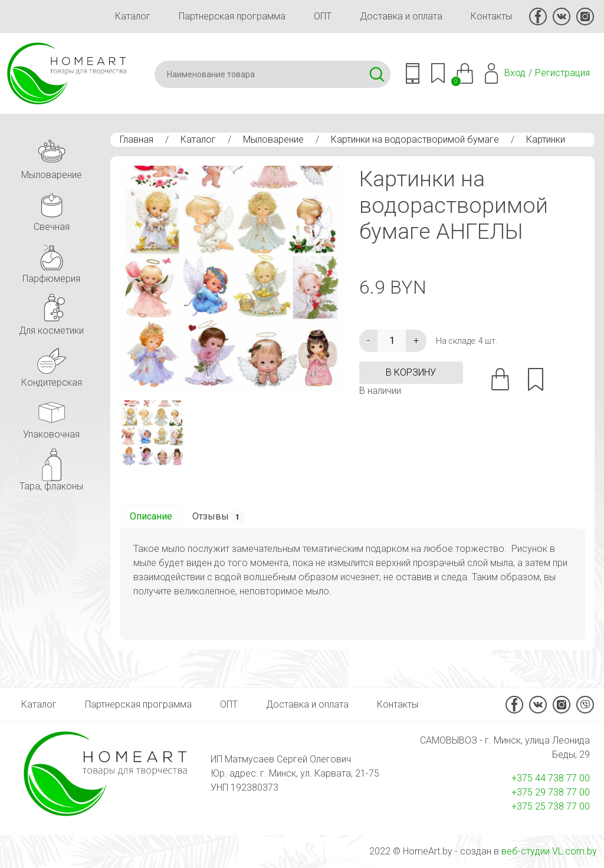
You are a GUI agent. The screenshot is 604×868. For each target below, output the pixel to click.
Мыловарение (273, 139)
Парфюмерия (51, 260)
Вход (515, 73)
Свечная (51, 208)
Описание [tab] (151, 516)
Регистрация (562, 73)
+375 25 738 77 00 (551, 806)
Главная (137, 139)
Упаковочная (51, 416)
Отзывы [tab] (219, 517)
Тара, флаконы (51, 468)
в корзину (411, 372)
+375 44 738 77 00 (551, 778)
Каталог (133, 16)
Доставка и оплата (401, 16)
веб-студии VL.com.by (549, 851)
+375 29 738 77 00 (551, 792)
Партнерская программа (232, 16)
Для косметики (51, 312)
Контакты (491, 16)
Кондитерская (52, 364)
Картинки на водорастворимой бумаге (415, 139)
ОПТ (323, 16)
